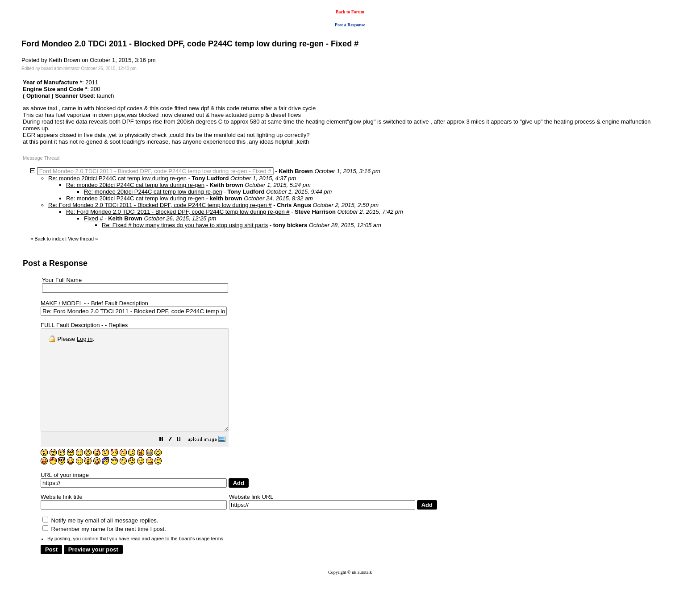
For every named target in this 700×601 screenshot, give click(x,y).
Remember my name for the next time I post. (104, 549)
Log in (85, 339)
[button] (183, 461)
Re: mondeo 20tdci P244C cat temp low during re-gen (117, 178)
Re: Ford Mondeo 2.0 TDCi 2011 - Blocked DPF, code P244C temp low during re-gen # (160, 205)
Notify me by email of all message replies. (100, 541)
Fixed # (94, 218)
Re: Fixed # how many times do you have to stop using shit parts (185, 225)
